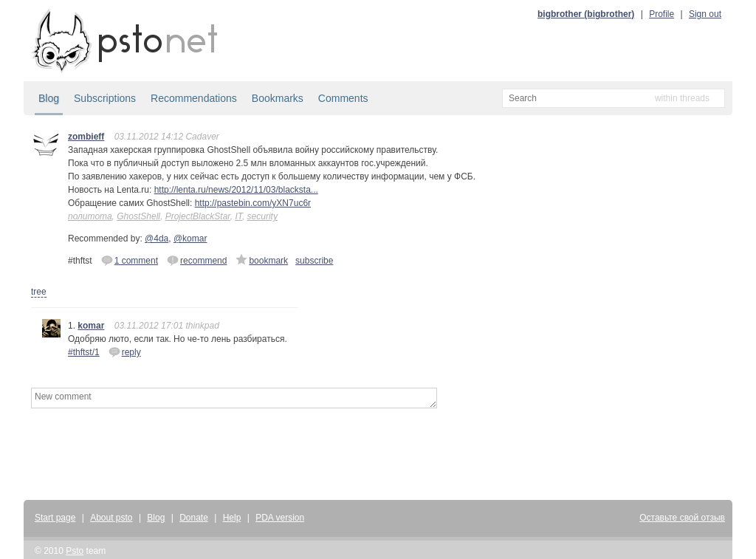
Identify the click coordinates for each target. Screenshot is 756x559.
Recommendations (194, 98)
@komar (190, 239)
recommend (197, 260)
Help (232, 518)
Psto (75, 551)
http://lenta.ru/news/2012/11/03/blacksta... (236, 190)
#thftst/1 (84, 352)
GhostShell (138, 216)
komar (91, 326)
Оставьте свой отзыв (682, 518)
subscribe (314, 261)
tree (39, 292)
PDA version (280, 518)
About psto (111, 518)
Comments (343, 98)
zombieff (86, 137)
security (262, 216)
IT (238, 216)
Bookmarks (278, 98)
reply (125, 351)
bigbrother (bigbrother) (586, 14)
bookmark (262, 260)
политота (90, 216)
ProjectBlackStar (198, 216)
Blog (49, 98)
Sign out (705, 14)
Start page (55, 518)
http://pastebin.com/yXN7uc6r (253, 203)
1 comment (130, 260)
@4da (157, 239)
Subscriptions (105, 98)
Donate (194, 518)
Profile (661, 14)
